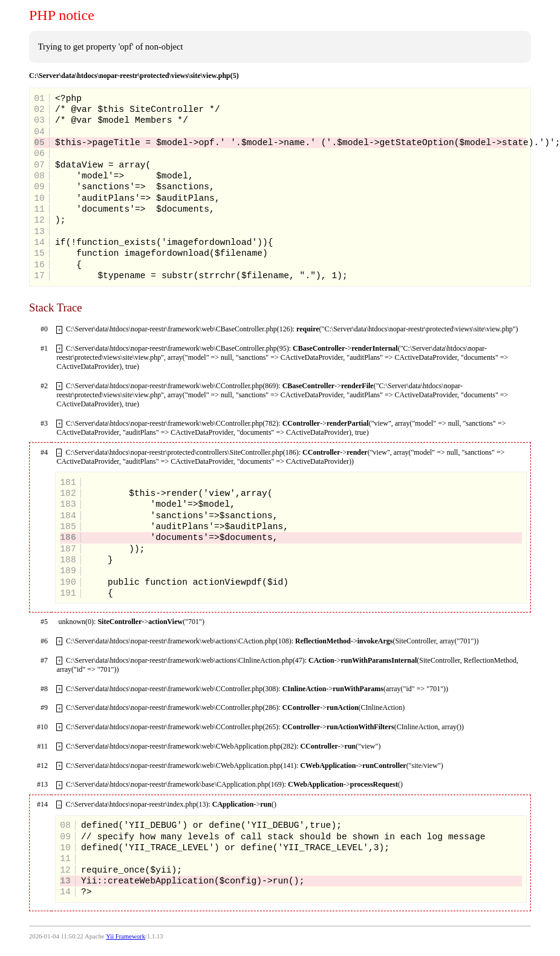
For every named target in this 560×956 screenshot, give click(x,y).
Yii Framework (125, 936)
